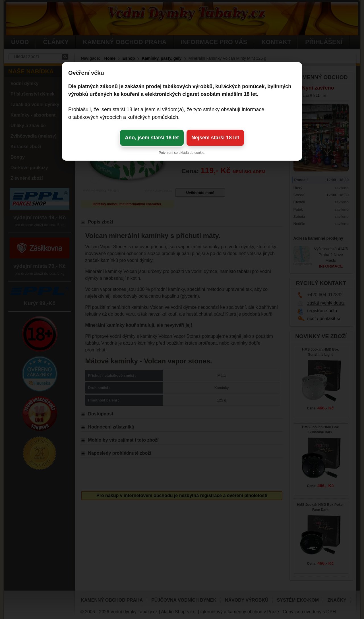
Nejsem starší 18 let (215, 138)
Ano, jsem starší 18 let (152, 138)
